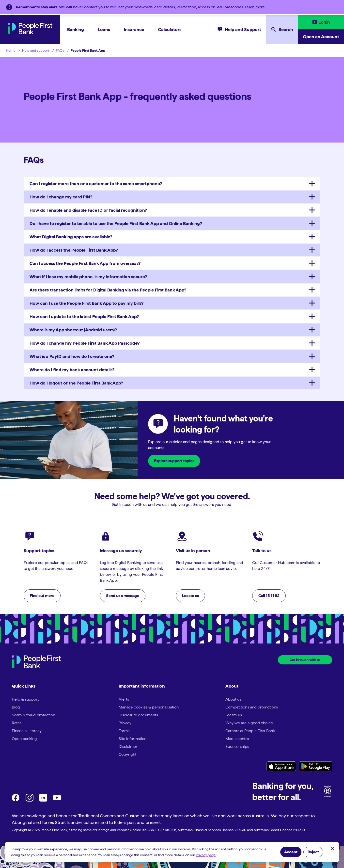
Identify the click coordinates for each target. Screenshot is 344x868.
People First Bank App (88, 50)
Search (286, 29)
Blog (16, 707)
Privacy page (206, 855)
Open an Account (321, 37)
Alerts (124, 699)
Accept (291, 852)
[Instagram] (30, 800)
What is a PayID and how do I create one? (72, 356)
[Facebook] (16, 800)
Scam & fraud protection (33, 715)
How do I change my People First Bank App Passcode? (85, 343)
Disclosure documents (138, 715)
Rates (17, 723)
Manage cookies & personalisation (149, 707)
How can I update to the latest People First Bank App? (84, 316)
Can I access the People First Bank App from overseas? (85, 263)
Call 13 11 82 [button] (269, 596)
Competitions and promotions (252, 707)
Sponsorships (237, 747)
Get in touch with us (305, 660)
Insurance (134, 29)
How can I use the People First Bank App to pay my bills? (86, 303)
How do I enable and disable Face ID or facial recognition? (88, 210)
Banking (76, 29)
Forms (124, 731)
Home (11, 50)
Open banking (24, 739)
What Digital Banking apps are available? (71, 237)
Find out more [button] (42, 596)
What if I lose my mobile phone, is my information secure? (88, 277)
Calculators (170, 29)
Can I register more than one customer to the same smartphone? (96, 184)
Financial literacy (27, 731)
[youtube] (57, 800)
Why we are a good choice (249, 723)
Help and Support (243, 29)
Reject (313, 852)
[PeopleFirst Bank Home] (30, 33)
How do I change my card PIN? (61, 197)
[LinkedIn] (43, 800)
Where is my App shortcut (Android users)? (73, 330)
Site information (133, 739)
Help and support (36, 50)
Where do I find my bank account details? (72, 370)
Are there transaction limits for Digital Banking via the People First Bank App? (108, 290)
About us (233, 699)
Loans (104, 29)
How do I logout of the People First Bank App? (76, 383)
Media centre (237, 739)
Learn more (255, 7)
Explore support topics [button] (174, 461)
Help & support (25, 699)
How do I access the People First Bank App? (74, 250)
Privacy (125, 723)
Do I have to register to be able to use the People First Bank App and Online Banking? (116, 223)
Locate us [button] (190, 596)
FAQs (60, 50)
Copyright (127, 754)
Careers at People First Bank (250, 731)
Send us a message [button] (123, 596)
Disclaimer (128, 747)
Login (324, 22)
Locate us (234, 715)
